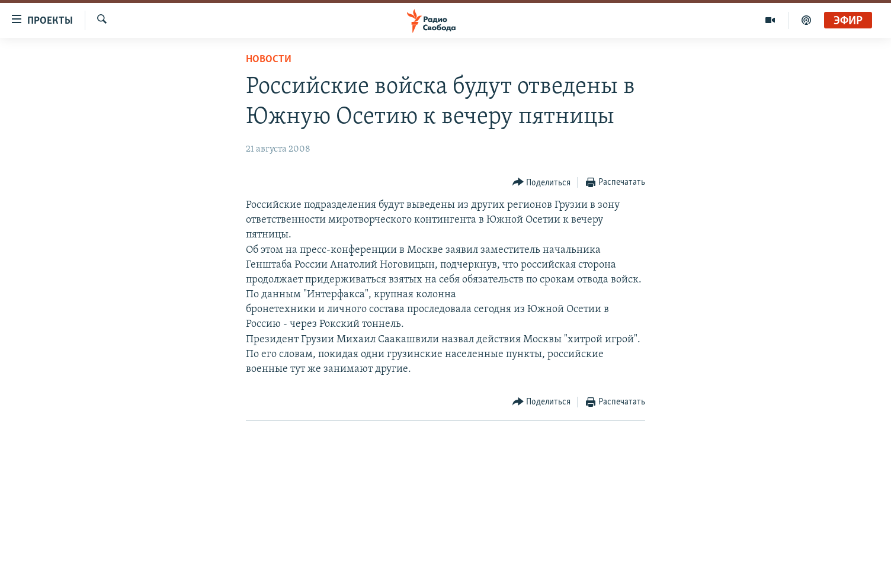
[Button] (542, 183)
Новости (269, 60)
